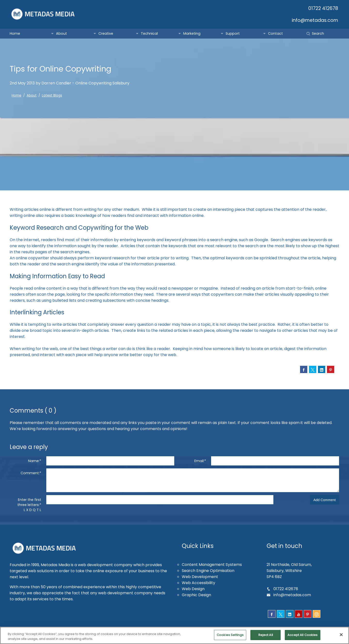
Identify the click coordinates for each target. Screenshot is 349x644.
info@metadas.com (315, 20)
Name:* (35, 461)
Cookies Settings (230, 638)
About (61, 33)
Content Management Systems (212, 565)
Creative (106, 33)
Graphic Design (197, 595)
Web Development (200, 577)
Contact (275, 33)
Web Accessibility (199, 583)
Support (233, 33)
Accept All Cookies (303, 638)
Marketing (192, 33)
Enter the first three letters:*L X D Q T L (30, 505)
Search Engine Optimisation (209, 571)
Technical (149, 33)
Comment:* (31, 473)
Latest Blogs (50, 95)
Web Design (193, 589)
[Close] (341, 637)
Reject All (266, 638)
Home (15, 33)
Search (315, 33)
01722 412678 (324, 8)
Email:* (200, 461)
